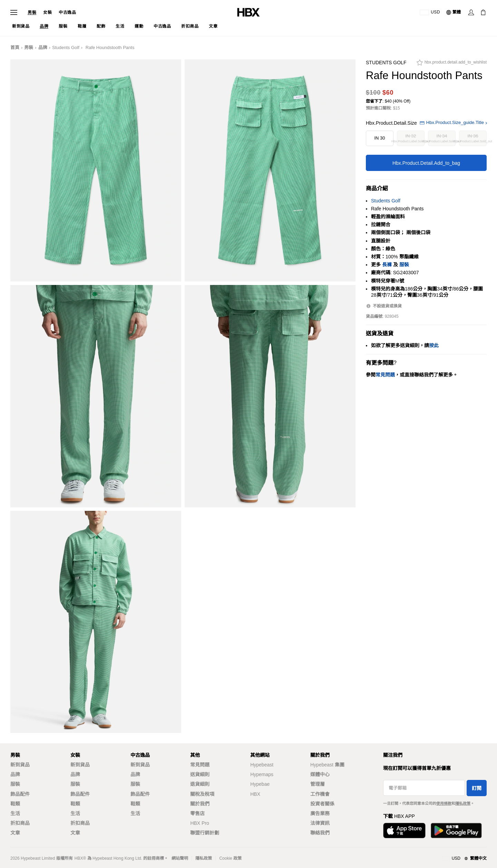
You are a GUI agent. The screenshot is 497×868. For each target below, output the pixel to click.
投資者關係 (322, 804)
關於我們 (200, 804)
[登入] (471, 12)
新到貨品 (20, 765)
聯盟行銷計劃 (205, 833)
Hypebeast (262, 765)
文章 (15, 833)
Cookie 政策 (230, 858)
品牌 (43, 47)
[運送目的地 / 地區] (430, 12)
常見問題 (200, 765)
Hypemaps (262, 774)
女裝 (47, 12)
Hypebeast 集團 (327, 765)
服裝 (404, 265)
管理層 (318, 784)
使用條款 (444, 803)
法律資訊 (320, 823)
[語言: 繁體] (454, 12)
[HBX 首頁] (248, 12)
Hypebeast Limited (38, 858)
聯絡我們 (320, 833)
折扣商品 (20, 823)
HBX (255, 794)
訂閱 (477, 788)
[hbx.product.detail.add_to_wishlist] (452, 64)
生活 (15, 813)
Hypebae (260, 784)
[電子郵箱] (424, 788)
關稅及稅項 (202, 794)
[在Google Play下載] (456, 831)
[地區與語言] (464, 859)
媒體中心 (320, 774)
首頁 (15, 47)
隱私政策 (463, 803)
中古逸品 (67, 12)
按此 (434, 345)
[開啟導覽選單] (14, 12)
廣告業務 (320, 813)
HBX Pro (199, 823)
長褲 (387, 265)
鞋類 (15, 804)
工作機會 (320, 794)
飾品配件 (20, 794)
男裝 (32, 12)
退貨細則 (200, 784)
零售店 (197, 813)
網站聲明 (180, 858)
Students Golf (66, 47)
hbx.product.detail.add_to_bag (426, 163)
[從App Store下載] (404, 831)
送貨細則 (200, 774)
